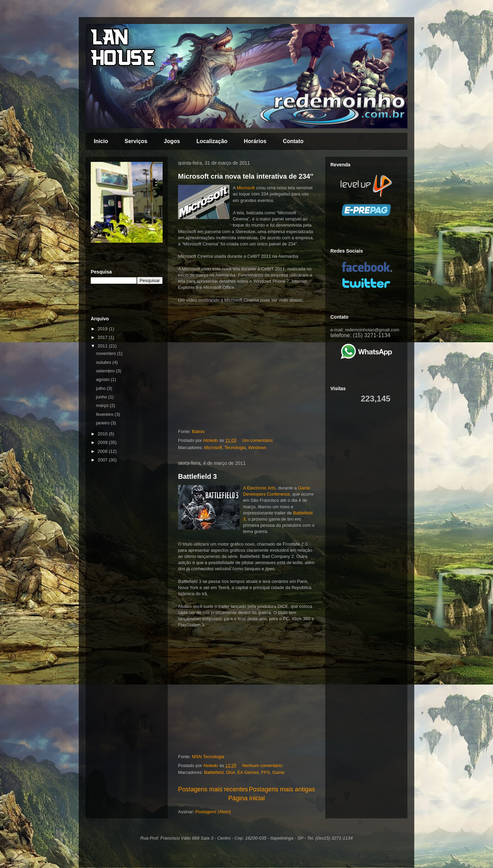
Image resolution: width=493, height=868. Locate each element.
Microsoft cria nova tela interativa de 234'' (246, 176)
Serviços (136, 141)
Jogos (172, 141)
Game (278, 772)
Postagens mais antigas (282, 789)
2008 (103, 451)
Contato (293, 141)
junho (102, 397)
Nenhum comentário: (263, 765)
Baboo (198, 431)
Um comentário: (258, 440)
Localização (212, 141)
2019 (103, 329)
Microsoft (246, 188)
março (103, 405)
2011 (103, 346)
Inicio (101, 141)
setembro (106, 371)
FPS (266, 772)
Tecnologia (235, 448)
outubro (104, 362)
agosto (104, 379)
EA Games (248, 772)
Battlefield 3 (197, 476)
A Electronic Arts (259, 488)
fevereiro (105, 414)
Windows (257, 448)
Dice (230, 772)
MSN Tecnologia (208, 757)
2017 (103, 337)
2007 (103, 460)
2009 (103, 442)
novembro (107, 353)
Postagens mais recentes (213, 789)
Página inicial (246, 798)
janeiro (104, 423)
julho (102, 388)
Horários (255, 141)
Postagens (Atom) (213, 812)
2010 (103, 434)
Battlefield (214, 772)
